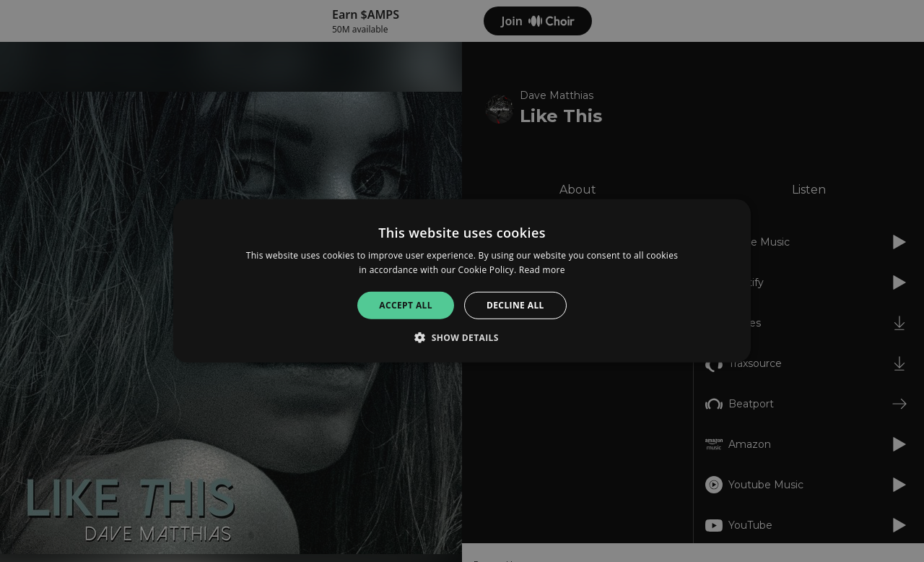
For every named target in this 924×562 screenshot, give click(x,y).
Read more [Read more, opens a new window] (542, 270)
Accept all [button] (406, 305)
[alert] (462, 281)
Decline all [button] (515, 305)
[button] (462, 337)
